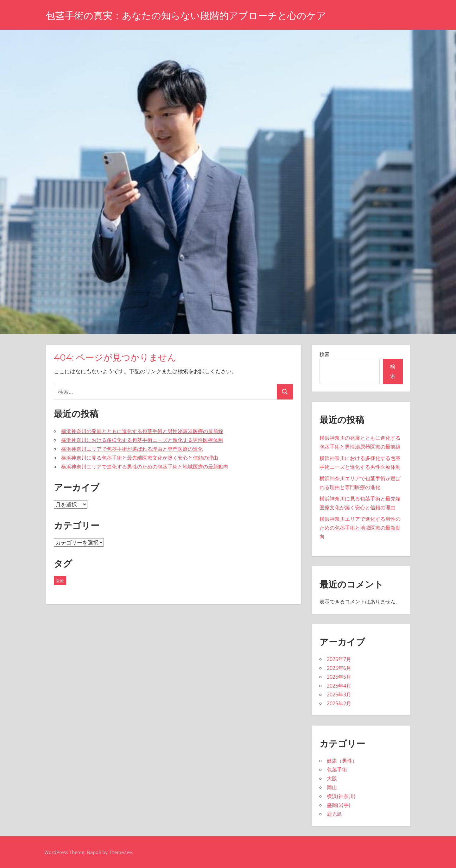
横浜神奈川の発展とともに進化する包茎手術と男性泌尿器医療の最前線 (142, 431)
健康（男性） (342, 761)
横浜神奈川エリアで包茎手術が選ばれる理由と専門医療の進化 (132, 449)
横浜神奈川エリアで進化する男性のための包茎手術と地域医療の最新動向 (145, 467)
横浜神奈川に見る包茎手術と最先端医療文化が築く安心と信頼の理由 (140, 458)
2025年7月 (339, 659)
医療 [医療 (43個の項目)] (60, 581)
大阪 (332, 778)
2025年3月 (339, 695)
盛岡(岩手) (339, 805)
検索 (325, 354)
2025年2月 (339, 703)
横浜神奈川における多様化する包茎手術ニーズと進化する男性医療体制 (142, 440)
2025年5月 (339, 677)
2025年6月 (339, 668)
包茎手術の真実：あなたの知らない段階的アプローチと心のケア (195, 15)
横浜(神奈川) (341, 796)
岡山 (332, 787)
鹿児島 (334, 814)
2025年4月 (339, 686)
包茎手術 (337, 770)
